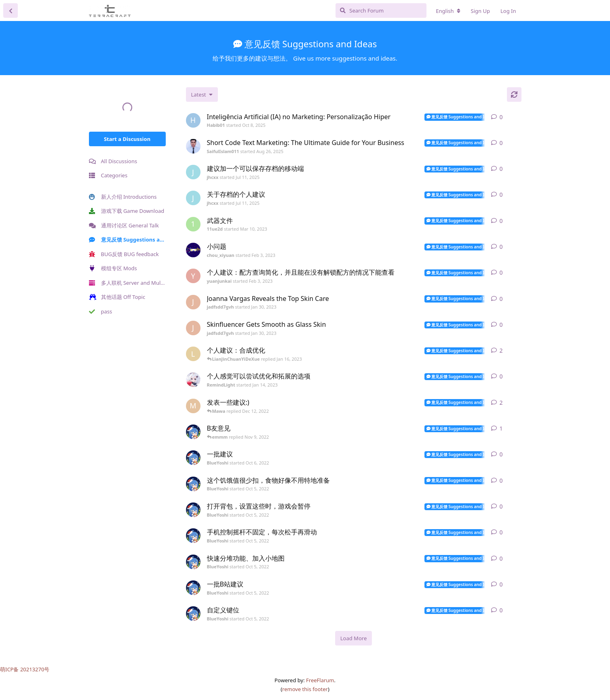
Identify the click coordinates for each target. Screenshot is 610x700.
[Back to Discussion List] (11, 11)
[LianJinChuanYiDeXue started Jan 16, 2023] (193, 354)
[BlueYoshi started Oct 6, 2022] (193, 458)
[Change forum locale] (448, 11)
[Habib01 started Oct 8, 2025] (193, 120)
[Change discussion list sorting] (202, 95)
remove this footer (305, 689)
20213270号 (35, 669)
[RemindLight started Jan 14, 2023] (193, 380)
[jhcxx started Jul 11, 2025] (193, 172)
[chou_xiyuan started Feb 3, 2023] (193, 250)
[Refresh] (514, 95)
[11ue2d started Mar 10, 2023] (193, 224)
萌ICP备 (10, 669)
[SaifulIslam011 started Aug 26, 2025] (193, 146)
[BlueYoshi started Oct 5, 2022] (193, 432)
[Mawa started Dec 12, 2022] (193, 406)
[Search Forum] (381, 11)
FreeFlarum (320, 680)
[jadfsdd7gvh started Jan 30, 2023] (193, 302)
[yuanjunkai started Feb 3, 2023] (193, 276)
